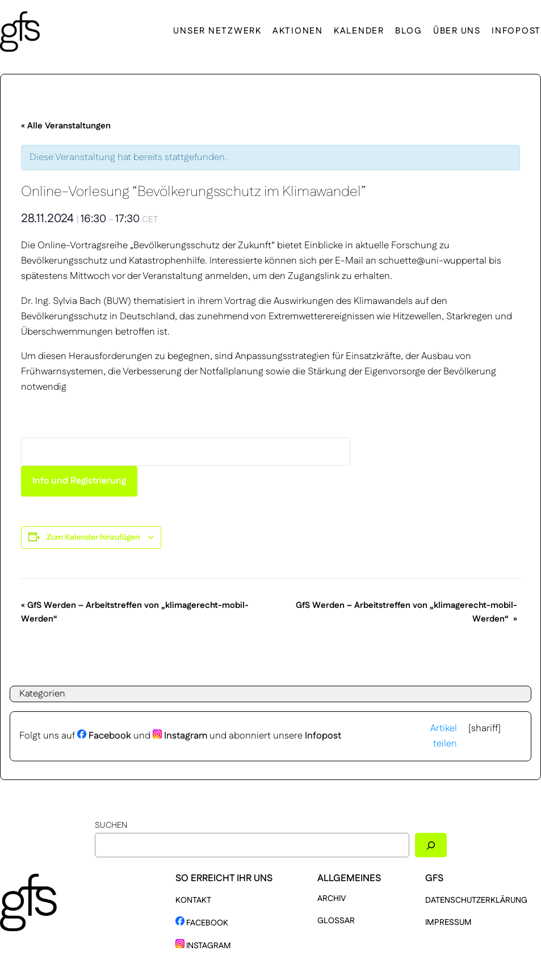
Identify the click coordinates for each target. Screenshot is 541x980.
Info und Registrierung (79, 481)
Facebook (104, 736)
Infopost (323, 736)
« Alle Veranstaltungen (66, 126)
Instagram (180, 736)
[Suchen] (431, 845)
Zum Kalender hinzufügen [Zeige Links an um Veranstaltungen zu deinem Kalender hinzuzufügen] (93, 537)
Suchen (111, 825)
